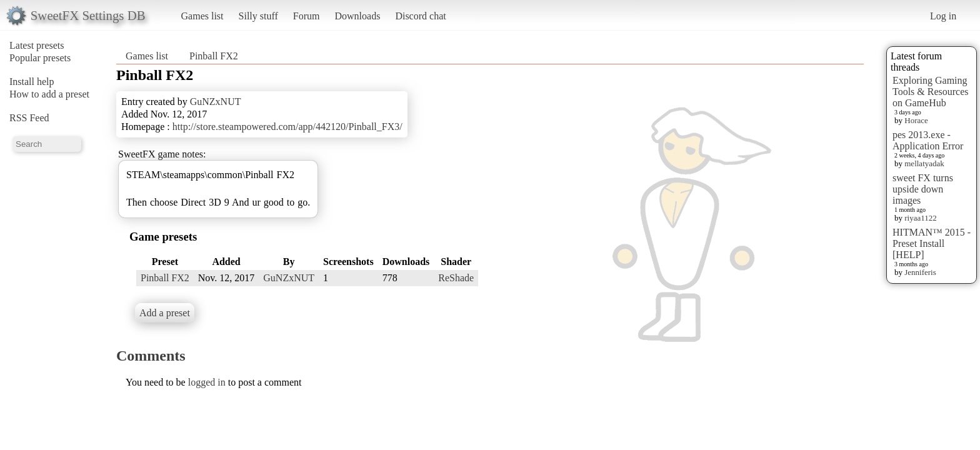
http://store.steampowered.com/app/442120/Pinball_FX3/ (287, 127)
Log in (943, 16)
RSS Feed (29, 118)
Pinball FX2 (214, 56)
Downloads (357, 16)
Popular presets (40, 58)
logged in (207, 382)
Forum (307, 16)
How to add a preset (49, 94)
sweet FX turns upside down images (923, 189)
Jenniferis (920, 272)
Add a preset (165, 313)
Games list (202, 16)
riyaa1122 (921, 218)
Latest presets (37, 45)
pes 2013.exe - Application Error (928, 140)
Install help (32, 82)
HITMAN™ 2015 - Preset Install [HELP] (932, 243)
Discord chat (420, 16)
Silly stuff (258, 16)
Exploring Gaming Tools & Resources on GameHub (931, 92)
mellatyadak (924, 163)
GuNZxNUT (216, 102)
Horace (916, 120)
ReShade (456, 278)
